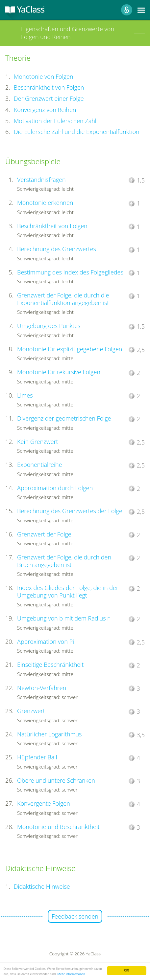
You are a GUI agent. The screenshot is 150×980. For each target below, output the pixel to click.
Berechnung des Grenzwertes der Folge (70, 511)
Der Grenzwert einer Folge (49, 98)
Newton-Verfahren (42, 688)
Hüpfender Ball (37, 757)
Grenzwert (31, 711)
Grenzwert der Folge (44, 534)
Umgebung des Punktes (49, 326)
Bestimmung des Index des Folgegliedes (70, 272)
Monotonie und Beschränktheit (58, 827)
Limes (25, 395)
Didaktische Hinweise (42, 886)
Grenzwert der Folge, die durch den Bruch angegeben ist (64, 561)
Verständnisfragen (41, 180)
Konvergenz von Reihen (45, 110)
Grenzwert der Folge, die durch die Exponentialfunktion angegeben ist (63, 299)
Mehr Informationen (71, 974)
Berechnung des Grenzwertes (57, 249)
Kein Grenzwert (37, 442)
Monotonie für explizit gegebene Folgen (70, 349)
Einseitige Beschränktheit (50, 664)
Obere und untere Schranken (56, 780)
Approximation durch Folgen (55, 488)
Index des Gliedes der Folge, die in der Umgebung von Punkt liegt (68, 591)
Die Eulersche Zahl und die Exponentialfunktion (77, 132)
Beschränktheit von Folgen (49, 87)
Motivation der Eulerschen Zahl (55, 121)
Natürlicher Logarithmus (49, 734)
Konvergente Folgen (44, 803)
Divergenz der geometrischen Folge (64, 418)
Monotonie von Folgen (44, 76)
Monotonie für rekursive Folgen (59, 372)
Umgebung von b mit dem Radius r (63, 618)
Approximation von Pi (46, 642)
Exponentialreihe (39, 465)
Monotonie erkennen (45, 203)
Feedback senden (75, 916)
